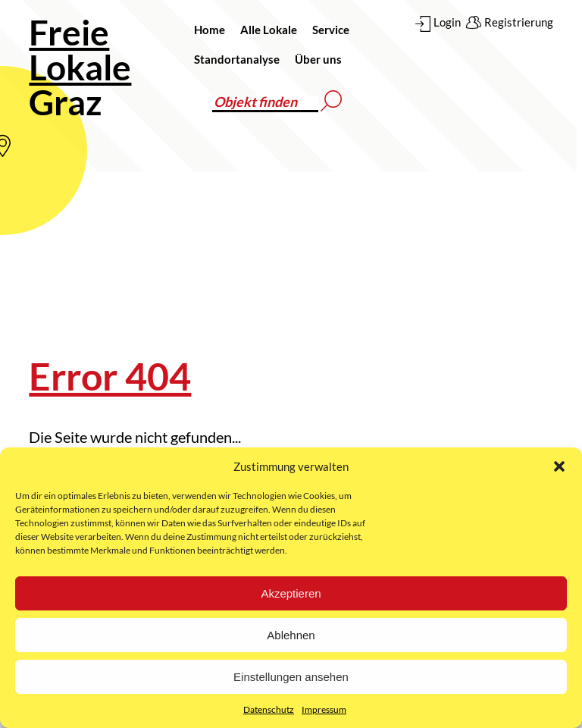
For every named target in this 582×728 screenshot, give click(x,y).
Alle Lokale (269, 30)
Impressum (324, 709)
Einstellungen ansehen (291, 677)
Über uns (318, 59)
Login (447, 22)
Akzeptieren (291, 593)
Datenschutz (269, 709)
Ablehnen (291, 635)
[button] (559, 466)
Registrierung (519, 22)
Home (210, 30)
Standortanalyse (237, 59)
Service (331, 30)
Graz (80, 67)
